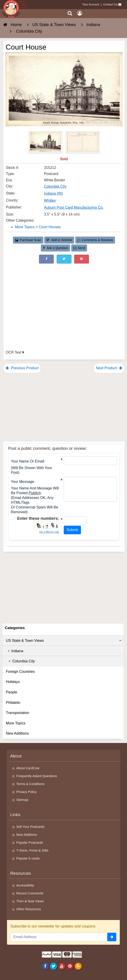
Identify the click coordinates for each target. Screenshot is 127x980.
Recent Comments (30, 893)
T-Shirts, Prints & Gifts (32, 851)
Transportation (18, 713)
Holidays (13, 682)
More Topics (16, 723)
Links (15, 815)
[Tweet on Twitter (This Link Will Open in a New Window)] (64, 259)
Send (79, 248)
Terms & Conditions (31, 784)
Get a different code (49, 532)
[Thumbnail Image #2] (83, 143)
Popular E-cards (28, 858)
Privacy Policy (27, 792)
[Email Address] (59, 937)
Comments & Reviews (95, 240)
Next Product (109, 368)
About (16, 756)
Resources (21, 873)
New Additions (17, 733)
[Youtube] (62, 966)
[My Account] (80, 13)
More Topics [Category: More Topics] (25, 227)
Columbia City (20, 661)
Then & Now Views (30, 901)
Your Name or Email (27, 461)
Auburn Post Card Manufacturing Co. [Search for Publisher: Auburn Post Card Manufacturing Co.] (74, 207)
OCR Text (13, 352)
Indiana (15, 651)
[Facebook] (45, 966)
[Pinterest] (70, 966)
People (12, 692)
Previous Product (22, 368)
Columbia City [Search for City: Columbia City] (55, 186)
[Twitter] (54, 966)
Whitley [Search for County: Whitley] (50, 200)
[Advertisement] (64, 297)
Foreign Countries (20, 672)
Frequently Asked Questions (37, 776)
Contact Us (110, 4)
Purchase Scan (28, 240)
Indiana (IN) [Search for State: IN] (54, 193)
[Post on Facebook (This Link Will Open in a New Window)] (46, 259)
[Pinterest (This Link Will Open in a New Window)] (82, 259)
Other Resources (29, 909)
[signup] (112, 937)
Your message (22, 482)
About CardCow (28, 768)
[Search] (70, 13)
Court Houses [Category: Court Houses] (50, 227)
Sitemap (22, 800)
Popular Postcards (30, 843)
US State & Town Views (64, 641)
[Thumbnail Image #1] (46, 143)
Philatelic (13, 703)
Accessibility (25, 885)
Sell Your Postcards (31, 827)
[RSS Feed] (78, 966)
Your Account (91, 4)
